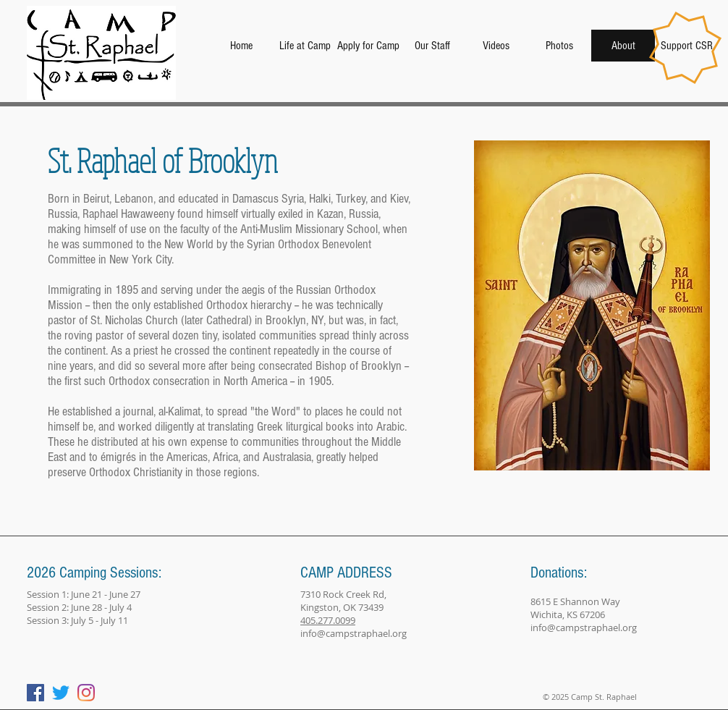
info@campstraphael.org (354, 633)
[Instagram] (86, 693)
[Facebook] (35, 693)
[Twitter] (61, 693)
